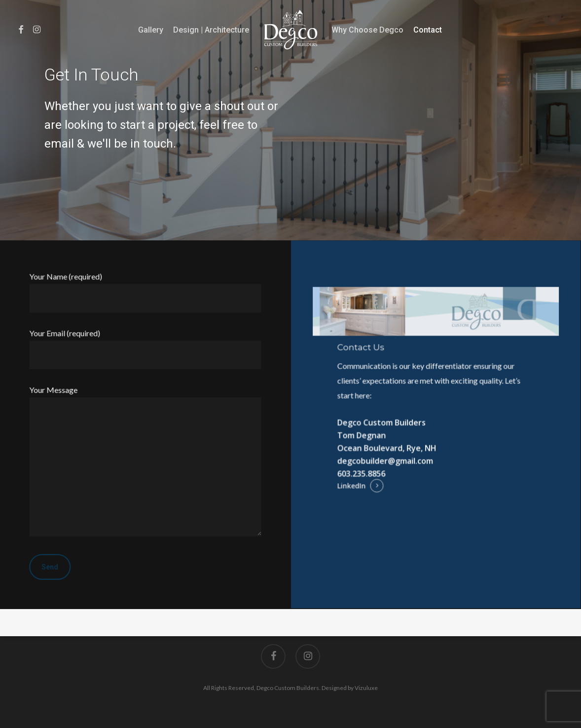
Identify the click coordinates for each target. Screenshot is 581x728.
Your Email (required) (145, 349)
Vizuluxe (366, 688)
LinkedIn (352, 486)
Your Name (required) (145, 292)
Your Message (145, 463)
